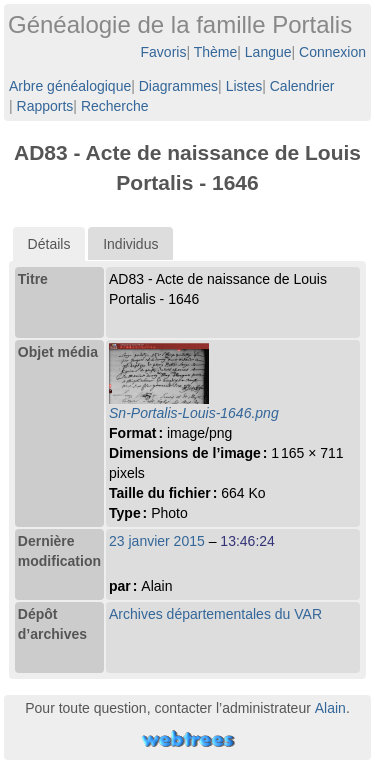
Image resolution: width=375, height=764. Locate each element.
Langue (268, 52)
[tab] (49, 244)
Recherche (115, 106)
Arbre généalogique (70, 86)
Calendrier (302, 86)
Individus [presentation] (130, 244)
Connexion (332, 52)
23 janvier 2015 (157, 541)
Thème (216, 52)
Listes (244, 86)
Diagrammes (178, 86)
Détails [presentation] (49, 244)
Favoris (164, 52)
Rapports (45, 106)
